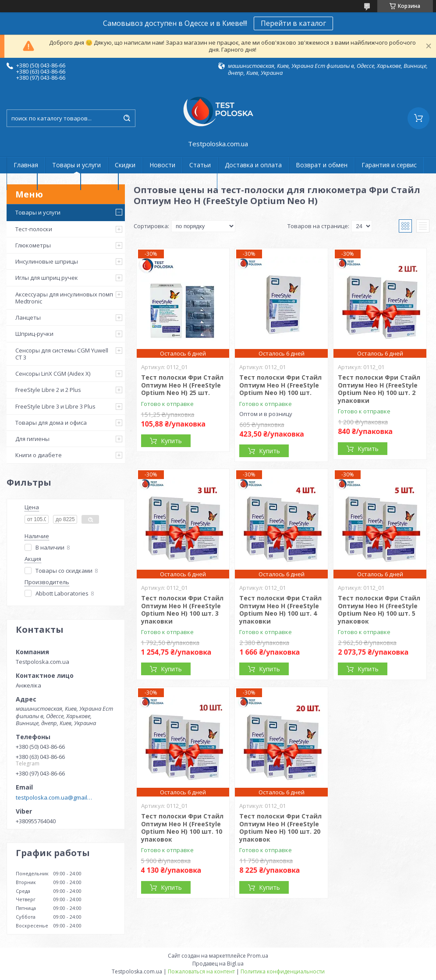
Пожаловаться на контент (201, 971)
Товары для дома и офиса (51, 423)
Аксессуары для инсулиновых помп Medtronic (64, 298)
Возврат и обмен (322, 165)
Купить (171, 441)
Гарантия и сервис (389, 165)
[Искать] (127, 118)
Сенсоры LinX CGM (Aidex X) (53, 374)
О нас (22, 182)
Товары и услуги (76, 165)
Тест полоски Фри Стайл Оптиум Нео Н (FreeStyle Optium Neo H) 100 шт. (280, 385)
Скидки (125, 165)
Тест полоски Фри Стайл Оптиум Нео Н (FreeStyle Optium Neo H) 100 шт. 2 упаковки (379, 389)
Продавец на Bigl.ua (218, 964)
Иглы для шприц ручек (47, 278)
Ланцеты (28, 317)
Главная (26, 165)
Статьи (200, 165)
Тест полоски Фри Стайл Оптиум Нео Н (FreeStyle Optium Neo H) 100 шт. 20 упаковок (280, 828)
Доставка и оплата (253, 165)
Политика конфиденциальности (283, 971)
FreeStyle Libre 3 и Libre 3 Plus (55, 406)
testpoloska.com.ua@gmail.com (54, 797)
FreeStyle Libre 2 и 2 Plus (48, 390)
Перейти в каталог (293, 23)
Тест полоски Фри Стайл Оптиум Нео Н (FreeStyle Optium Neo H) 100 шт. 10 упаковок (182, 828)
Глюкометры (33, 245)
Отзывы (99, 182)
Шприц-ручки (34, 334)
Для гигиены (32, 439)
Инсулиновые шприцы (47, 261)
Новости (162, 165)
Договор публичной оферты (168, 182)
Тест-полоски (34, 229)
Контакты (59, 182)
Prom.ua (258, 956)
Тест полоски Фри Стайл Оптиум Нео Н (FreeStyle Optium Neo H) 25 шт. (182, 385)
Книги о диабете (39, 455)
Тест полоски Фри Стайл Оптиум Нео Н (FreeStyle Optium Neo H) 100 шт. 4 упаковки (280, 610)
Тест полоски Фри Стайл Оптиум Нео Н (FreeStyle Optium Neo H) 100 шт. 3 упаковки (182, 610)
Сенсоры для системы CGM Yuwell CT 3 (62, 354)
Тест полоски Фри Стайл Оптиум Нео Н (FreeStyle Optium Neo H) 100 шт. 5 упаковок (379, 610)
